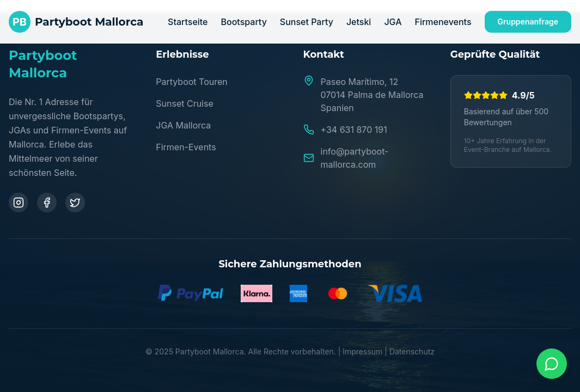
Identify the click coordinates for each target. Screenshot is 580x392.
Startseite (188, 22)
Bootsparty (244, 22)
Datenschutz (412, 351)
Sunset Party (307, 22)
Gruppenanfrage (528, 22)
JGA (393, 22)
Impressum (362, 351)
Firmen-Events (186, 147)
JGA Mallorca (183, 125)
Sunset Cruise (185, 103)
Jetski (359, 22)
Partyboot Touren (191, 82)
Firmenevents (443, 22)
